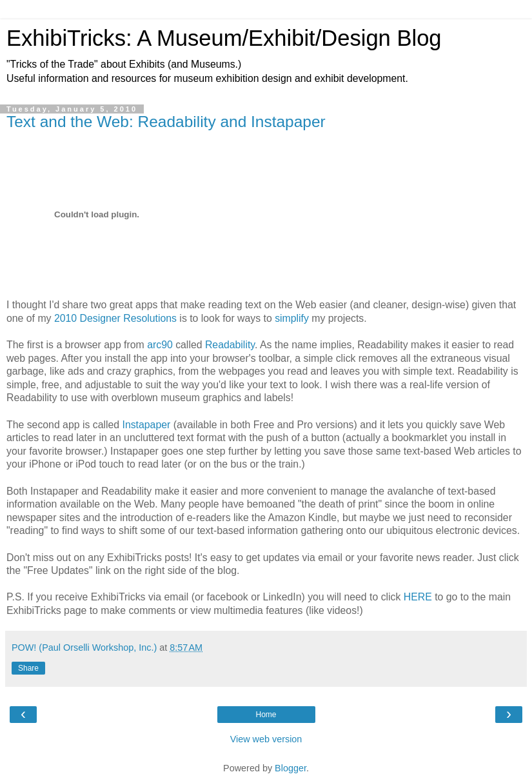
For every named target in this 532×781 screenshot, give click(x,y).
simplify (292, 318)
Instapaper (147, 425)
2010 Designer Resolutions (117, 318)
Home (266, 715)
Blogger (291, 768)
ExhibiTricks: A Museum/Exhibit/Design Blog (224, 38)
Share (28, 668)
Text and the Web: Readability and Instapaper (166, 122)
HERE (418, 597)
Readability (230, 345)
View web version (266, 739)
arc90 (160, 345)
